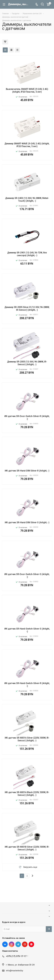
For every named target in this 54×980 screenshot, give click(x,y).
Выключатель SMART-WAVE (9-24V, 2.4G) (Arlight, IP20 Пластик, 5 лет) (27, 90)
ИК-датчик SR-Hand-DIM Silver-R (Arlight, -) (27, 471)
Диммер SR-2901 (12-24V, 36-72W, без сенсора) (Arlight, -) (27, 254)
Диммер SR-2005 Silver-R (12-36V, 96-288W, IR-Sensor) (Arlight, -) (27, 309)
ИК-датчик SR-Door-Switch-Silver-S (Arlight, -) (27, 576)
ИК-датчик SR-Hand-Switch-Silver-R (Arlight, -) (27, 685)
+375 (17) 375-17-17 (16, 956)
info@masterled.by (15, 971)
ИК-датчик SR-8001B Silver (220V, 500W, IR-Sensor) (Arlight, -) (27, 848)
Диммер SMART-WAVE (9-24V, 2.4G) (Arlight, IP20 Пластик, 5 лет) (27, 145)
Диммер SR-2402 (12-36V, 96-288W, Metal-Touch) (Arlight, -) (27, 199)
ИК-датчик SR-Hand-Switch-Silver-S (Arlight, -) (27, 630)
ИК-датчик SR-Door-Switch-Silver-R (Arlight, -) (27, 418)
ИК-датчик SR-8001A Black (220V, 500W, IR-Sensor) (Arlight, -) (27, 794)
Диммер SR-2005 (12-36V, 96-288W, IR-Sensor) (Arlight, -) (27, 363)
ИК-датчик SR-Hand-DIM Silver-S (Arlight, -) (27, 522)
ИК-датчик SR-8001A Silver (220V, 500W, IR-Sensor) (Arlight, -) (27, 739)
